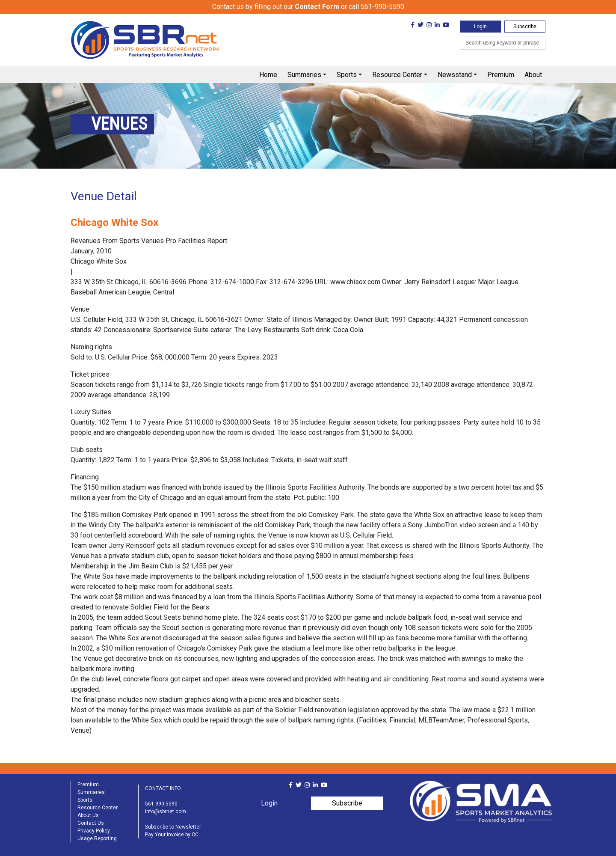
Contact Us (91, 823)
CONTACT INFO (163, 788)
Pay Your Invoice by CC (172, 835)
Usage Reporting (97, 838)
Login (480, 27)
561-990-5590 (161, 804)
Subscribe (525, 27)
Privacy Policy (94, 831)
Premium (501, 75)
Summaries (304, 75)
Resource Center (397, 75)
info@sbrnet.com (166, 811)
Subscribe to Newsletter (173, 827)
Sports (347, 75)
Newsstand (455, 75)
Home (268, 75)
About (533, 75)
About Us (88, 815)
